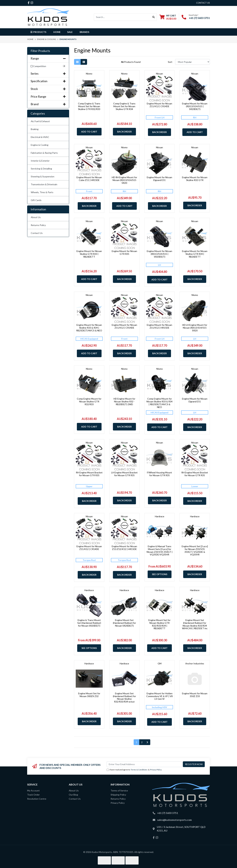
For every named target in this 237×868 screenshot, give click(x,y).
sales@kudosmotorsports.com (174, 820)
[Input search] (122, 17)
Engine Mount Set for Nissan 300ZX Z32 (89, 695)
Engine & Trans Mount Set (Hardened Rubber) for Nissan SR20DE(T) (89, 623)
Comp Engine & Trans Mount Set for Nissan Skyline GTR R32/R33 (89, 106)
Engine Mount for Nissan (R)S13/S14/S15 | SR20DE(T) (195, 106)
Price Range (48, 97)
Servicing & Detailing (41, 169)
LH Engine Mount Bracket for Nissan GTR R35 (124, 474)
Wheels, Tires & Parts (42, 192)
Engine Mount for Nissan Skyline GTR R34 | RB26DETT (195, 254)
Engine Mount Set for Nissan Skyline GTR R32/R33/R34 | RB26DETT (159, 624)
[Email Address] (144, 764)
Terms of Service (119, 791)
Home (57, 32)
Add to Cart (89, 132)
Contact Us (37, 233)
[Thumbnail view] (77, 62)
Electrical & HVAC (40, 137)
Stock (48, 89)
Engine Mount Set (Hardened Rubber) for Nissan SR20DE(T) (124, 623)
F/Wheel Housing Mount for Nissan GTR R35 (159, 474)
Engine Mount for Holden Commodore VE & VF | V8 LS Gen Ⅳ (159, 696)
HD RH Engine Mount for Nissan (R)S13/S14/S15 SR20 (124, 180)
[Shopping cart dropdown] (168, 17)
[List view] (84, 62)
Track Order (33, 795)
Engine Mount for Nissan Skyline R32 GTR (195, 179)
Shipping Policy (118, 795)
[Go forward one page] (147, 742)
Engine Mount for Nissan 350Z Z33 (195, 695)
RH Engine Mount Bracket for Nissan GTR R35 (89, 474)
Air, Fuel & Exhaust (40, 121)
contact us (203, 3)
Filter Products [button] (40, 51)
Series (48, 74)
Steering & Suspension (43, 176)
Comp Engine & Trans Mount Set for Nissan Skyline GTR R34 (124, 106)
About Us (36, 217)
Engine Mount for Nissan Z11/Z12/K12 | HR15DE (124, 548)
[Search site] (154, 17)
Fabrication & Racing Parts (44, 153)
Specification (48, 81)
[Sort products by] (192, 62)
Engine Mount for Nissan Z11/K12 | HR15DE (159, 326)
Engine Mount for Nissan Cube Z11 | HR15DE (89, 179)
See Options (160, 574)
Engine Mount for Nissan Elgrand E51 (159, 179)
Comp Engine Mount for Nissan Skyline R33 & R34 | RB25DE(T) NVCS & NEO (159, 403)
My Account (33, 791)
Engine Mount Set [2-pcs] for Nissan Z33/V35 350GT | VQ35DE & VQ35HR (195, 550)
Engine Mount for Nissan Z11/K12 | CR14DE (159, 105)
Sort (170, 62)
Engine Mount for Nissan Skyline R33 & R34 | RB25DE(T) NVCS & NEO (89, 328)
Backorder (124, 132)
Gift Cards (36, 200)
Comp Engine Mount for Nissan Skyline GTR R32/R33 (89, 401)
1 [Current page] (136, 742)
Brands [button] (84, 32)
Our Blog (73, 795)
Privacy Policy (156, 770)
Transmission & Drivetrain (44, 184)
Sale (70, 32)
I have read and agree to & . (134, 770)
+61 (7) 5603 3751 (199, 18)
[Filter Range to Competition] (48, 66)
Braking (35, 129)
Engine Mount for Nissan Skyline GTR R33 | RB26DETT (89, 254)
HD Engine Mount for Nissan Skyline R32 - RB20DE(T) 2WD (124, 401)
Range (48, 58)
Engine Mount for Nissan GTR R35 (124, 252)
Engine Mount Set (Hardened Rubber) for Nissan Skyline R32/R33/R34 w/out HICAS (124, 699)
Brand (48, 104)
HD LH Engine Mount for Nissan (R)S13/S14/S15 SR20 (195, 328)
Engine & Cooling (40, 145)
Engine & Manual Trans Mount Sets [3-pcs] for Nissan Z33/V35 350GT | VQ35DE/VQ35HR (160, 550)
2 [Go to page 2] (142, 742)
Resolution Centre (37, 799)
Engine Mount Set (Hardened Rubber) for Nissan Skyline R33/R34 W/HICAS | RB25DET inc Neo (195, 626)
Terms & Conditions (139, 770)
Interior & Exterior (40, 161)
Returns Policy (38, 225)
